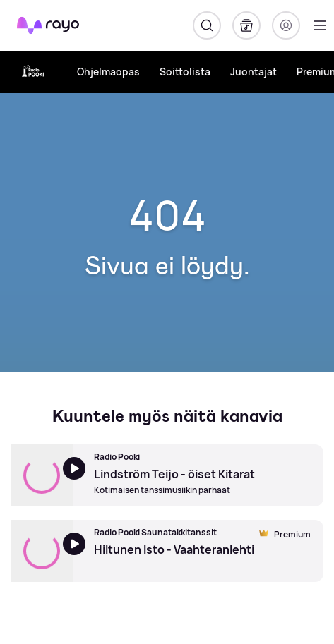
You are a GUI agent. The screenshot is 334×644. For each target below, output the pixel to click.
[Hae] (207, 25)
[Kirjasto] (246, 25)
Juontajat (254, 72)
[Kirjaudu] (286, 25)
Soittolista (185, 72)
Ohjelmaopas (108, 72)
